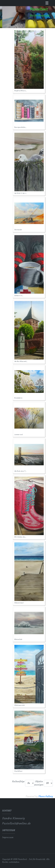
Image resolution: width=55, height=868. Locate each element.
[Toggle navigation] (47, 3)
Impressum (8, 837)
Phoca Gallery (46, 796)
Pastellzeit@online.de (16, 823)
